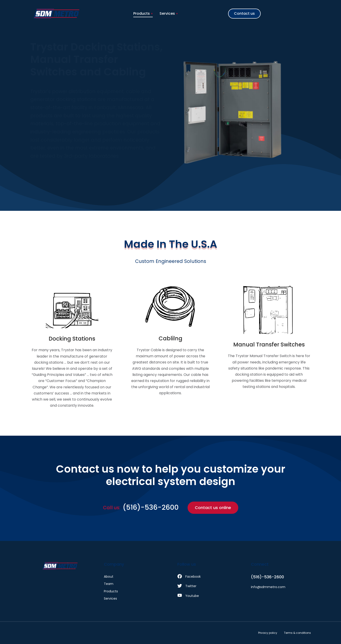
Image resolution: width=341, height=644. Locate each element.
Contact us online (213, 508)
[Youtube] (207, 596)
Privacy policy (268, 633)
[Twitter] (207, 586)
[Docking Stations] (72, 347)
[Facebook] (207, 577)
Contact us (244, 13)
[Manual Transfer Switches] (269, 347)
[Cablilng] (170, 347)
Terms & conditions (297, 633)
